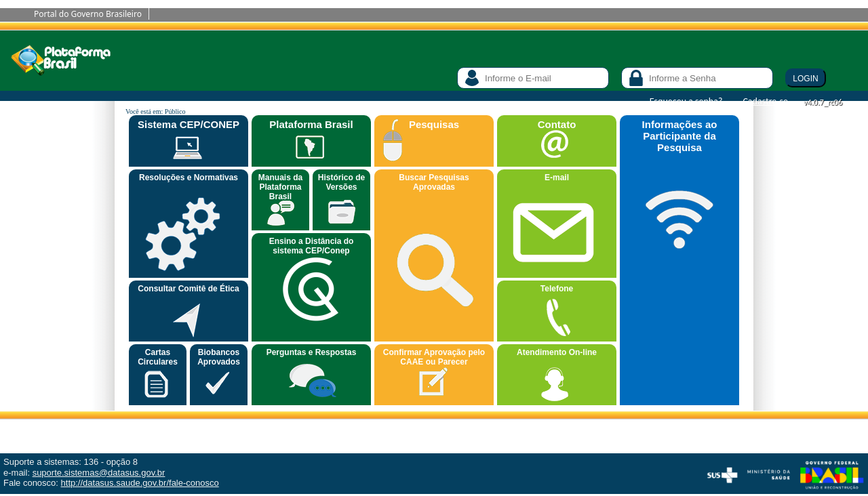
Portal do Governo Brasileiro (88, 14)
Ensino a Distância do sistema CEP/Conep (312, 246)
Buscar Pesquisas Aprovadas (434, 182)
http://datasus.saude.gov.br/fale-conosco (140, 483)
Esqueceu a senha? (686, 101)
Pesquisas (434, 124)
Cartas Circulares (158, 357)
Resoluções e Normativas (189, 178)
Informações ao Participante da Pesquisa (680, 136)
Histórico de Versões (341, 182)
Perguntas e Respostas (312, 352)
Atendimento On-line (557, 352)
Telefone (557, 289)
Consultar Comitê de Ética (188, 289)
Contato (557, 124)
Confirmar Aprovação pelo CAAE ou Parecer (434, 357)
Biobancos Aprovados (219, 357)
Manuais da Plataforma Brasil (280, 187)
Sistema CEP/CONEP (189, 124)
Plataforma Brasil (311, 124)
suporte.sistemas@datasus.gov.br (99, 473)
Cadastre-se (765, 101)
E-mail (557, 178)
